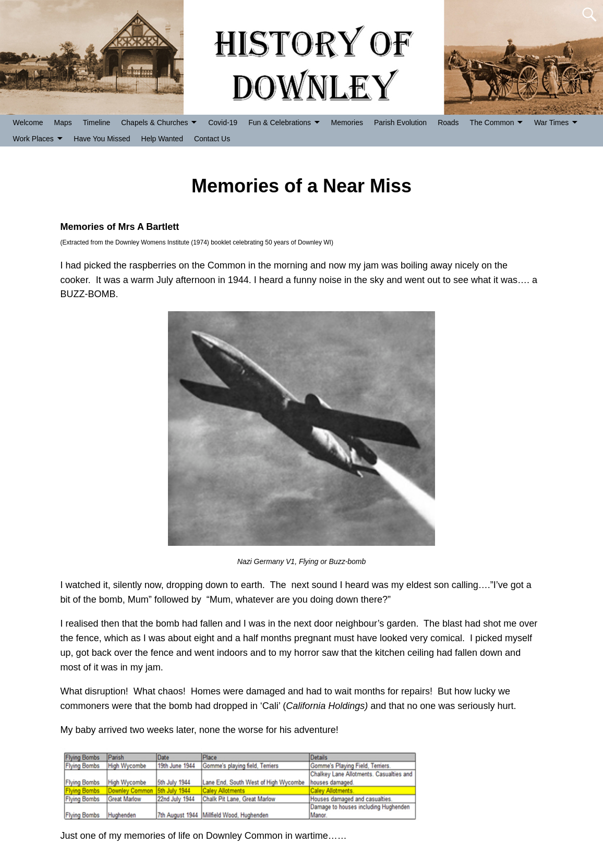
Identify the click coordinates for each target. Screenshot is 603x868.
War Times (551, 123)
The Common (492, 123)
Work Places (33, 139)
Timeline (97, 123)
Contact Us (212, 139)
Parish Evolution (400, 123)
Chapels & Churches (154, 123)
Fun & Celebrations (280, 123)
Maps (63, 123)
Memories (347, 123)
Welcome (28, 123)
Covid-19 (223, 123)
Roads (448, 123)
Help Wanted (162, 139)
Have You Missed (102, 139)
